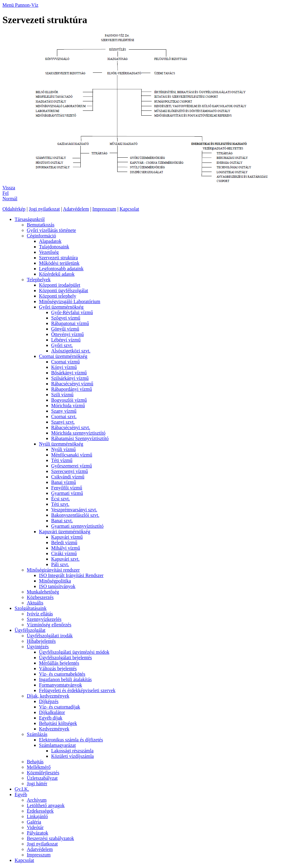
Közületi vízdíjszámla (72, 756)
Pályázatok (37, 833)
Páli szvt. (60, 564)
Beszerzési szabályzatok (50, 838)
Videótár (35, 827)
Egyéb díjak (51, 718)
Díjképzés (49, 701)
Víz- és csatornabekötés (62, 674)
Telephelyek (39, 280)
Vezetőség (49, 252)
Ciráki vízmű (64, 553)
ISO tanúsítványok (57, 586)
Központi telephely (58, 296)
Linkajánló (37, 816)
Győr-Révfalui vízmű (72, 312)
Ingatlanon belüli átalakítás (65, 679)
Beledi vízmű (64, 542)
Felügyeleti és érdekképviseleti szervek (77, 690)
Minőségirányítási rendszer (53, 570)
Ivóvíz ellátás (40, 614)
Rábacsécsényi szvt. (71, 427)
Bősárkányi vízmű (69, 373)
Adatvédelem (76, 209)
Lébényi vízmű (66, 340)
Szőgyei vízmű (66, 318)
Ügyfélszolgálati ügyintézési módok (74, 652)
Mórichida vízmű (68, 406)
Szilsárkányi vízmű (70, 378)
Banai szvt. (62, 521)
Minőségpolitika (55, 581)
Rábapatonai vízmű (70, 323)
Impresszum (104, 209)
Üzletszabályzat (42, 778)
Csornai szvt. (64, 416)
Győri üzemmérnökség (61, 307)
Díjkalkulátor (52, 712)
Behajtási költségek (58, 723)
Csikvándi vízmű (68, 477)
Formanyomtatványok (60, 685)
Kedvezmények (54, 729)
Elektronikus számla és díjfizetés (71, 740)
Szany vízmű (64, 411)
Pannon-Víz (26, 5)
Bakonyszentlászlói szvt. (75, 515)
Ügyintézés (38, 647)
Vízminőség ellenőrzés (49, 625)
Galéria (34, 822)
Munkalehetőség (43, 592)
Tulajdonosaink (54, 247)
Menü (9, 5)
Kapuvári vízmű (67, 537)
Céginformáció (41, 236)
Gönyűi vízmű (65, 329)
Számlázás (37, 734)
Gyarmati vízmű (67, 493)
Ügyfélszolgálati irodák (50, 636)
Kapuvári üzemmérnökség (65, 532)
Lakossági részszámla (72, 751)
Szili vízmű (62, 395)
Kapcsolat (129, 209)
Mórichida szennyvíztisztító (78, 433)
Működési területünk (59, 263)
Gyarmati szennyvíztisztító (77, 526)
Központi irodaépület (60, 285)
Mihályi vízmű (66, 548)
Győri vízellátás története (51, 230)
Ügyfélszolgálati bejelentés (65, 658)
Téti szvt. (60, 504)
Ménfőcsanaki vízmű (72, 455)
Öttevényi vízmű (67, 334)
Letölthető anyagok (46, 805)
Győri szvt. (62, 345)
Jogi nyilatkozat (44, 209)
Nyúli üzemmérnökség (61, 444)
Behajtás (35, 762)
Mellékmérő (39, 767)
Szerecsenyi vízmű (69, 471)
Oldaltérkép (14, 209)
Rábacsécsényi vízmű (72, 384)
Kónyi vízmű (64, 367)
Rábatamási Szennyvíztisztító (80, 438)
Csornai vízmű (65, 362)
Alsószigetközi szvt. (71, 351)
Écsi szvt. (60, 499)
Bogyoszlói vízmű (69, 400)
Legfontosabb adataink (61, 269)
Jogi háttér (37, 784)
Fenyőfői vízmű (67, 488)
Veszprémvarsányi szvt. (74, 510)
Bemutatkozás (41, 225)
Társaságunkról (30, 219)
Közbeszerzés (40, 597)
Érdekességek (40, 811)
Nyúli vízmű (63, 449)
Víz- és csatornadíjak (60, 707)
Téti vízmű (62, 460)
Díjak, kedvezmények (48, 696)
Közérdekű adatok (57, 274)
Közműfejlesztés (43, 773)
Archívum (37, 800)
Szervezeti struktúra (58, 258)
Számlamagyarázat (57, 745)
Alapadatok (50, 241)
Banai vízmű (63, 482)
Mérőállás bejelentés (59, 663)
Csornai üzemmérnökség (63, 356)
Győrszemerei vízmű (72, 466)
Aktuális (35, 603)
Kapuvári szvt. (65, 559)
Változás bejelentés (58, 668)
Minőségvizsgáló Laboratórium (70, 301)
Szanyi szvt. (63, 422)
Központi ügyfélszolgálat (63, 290)
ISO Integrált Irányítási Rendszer (71, 575)
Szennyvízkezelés (44, 619)
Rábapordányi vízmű (72, 389)
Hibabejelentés (41, 641)
